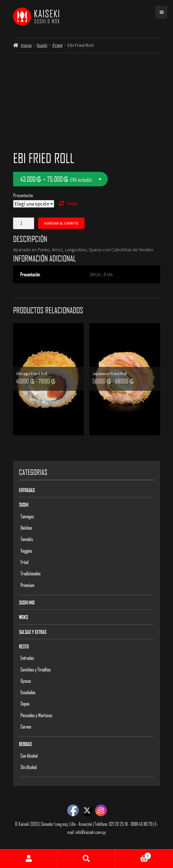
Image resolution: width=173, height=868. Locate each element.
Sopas (25, 703)
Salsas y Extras (33, 632)
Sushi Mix (27, 602)
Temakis (27, 539)
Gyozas (26, 681)
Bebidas (25, 744)
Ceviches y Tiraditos (36, 669)
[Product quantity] (24, 223)
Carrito (133, 855)
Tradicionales (30, 573)
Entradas (27, 490)
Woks (23, 617)
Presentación (23, 195)
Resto (24, 646)
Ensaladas (28, 692)
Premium (27, 585)
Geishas (26, 528)
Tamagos (27, 516)
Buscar (86, 859)
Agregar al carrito (61, 223)
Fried (57, 45)
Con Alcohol (29, 756)
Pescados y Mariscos (36, 715)
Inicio (26, 45)
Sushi (42, 45)
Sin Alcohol (29, 767)
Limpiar (73, 203)
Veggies (26, 551)
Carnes (26, 726)
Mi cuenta (29, 859)
